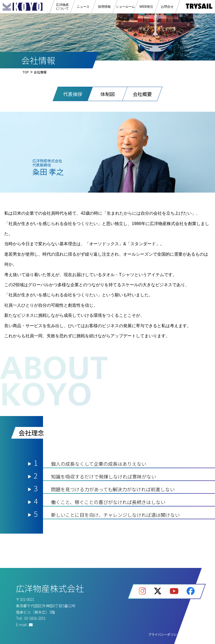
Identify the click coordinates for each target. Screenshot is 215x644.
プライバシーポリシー (164, 634)
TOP (26, 72)
